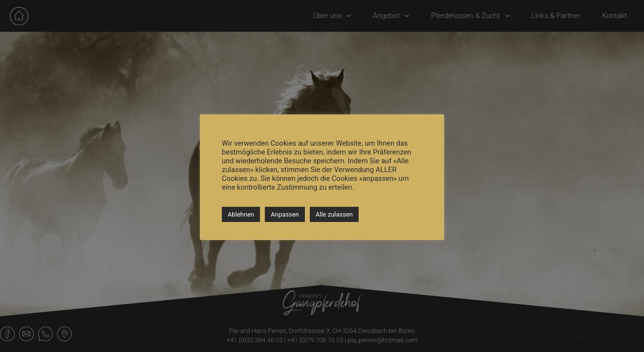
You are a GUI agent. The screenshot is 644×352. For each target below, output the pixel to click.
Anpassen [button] (285, 214)
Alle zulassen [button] (334, 214)
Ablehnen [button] (241, 214)
